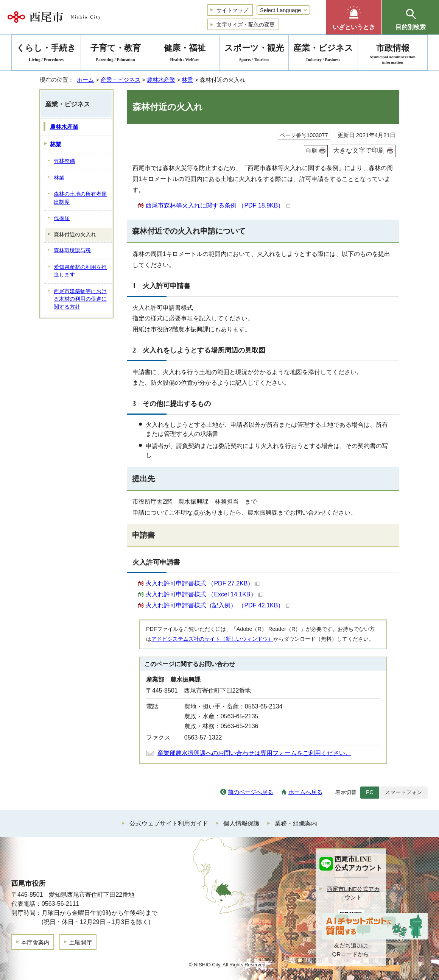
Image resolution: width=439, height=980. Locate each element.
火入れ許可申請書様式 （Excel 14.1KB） (204, 594)
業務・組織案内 (296, 823)
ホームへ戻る (305, 792)
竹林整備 (64, 161)
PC (370, 792)
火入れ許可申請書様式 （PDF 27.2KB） (203, 583)
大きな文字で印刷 (359, 151)
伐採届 (62, 218)
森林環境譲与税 (72, 250)
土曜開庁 (81, 942)
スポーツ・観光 (254, 54)
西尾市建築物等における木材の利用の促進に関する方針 (80, 299)
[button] (354, 17)
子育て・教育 (115, 54)
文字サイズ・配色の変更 (246, 25)
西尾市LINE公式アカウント (353, 893)
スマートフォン (403, 792)
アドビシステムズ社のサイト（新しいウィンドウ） (212, 639)
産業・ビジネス (121, 80)
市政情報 (393, 54)
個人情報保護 (241, 823)
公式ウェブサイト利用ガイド (169, 823)
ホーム (85, 80)
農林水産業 (161, 80)
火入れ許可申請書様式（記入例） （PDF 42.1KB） (218, 605)
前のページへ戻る (251, 792)
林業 (187, 80)
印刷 (311, 151)
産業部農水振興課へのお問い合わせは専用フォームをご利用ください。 (254, 753)
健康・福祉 (185, 54)
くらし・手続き (46, 54)
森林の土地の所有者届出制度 (80, 198)
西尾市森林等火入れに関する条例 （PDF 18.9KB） (218, 205)
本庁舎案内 (35, 942)
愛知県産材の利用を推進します (80, 271)
